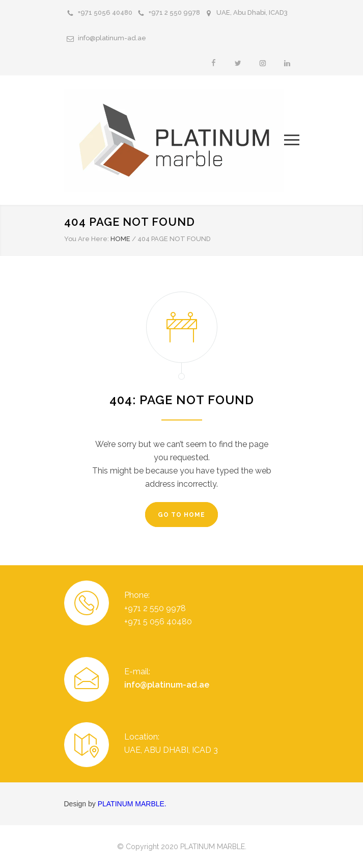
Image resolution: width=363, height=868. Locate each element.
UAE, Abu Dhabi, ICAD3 (252, 12)
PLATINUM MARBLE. (132, 804)
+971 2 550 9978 (174, 12)
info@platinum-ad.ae (112, 38)
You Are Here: (87, 239)
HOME (120, 239)
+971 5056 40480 (105, 12)
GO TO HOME (181, 515)
